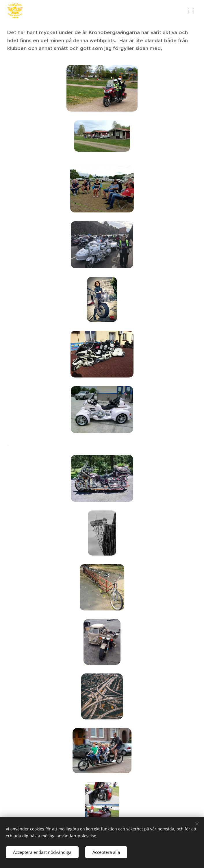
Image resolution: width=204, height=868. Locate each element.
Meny (191, 11)
